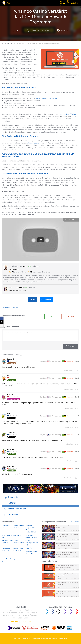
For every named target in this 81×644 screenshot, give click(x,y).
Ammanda (11, 450)
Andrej (25, 266)
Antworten (67, 371)
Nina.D (21, 287)
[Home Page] (4, 43)
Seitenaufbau (66, 639)
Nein (71, 316)
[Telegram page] (45, 612)
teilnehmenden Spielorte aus (47, 98)
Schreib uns (26, 622)
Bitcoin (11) (29, 550)
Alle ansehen (75, 523)
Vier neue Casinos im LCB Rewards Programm (67, 585)
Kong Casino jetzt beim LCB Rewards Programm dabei (68, 576)
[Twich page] (63, 612)
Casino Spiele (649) (6, 528)
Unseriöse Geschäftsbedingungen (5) (7, 560)
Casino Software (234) (7, 538)
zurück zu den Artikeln (10, 307)
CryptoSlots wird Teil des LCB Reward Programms (68, 594)
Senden (72, 346)
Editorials (10, 505)
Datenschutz (25, 639)
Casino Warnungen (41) (19, 543)
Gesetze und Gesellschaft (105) (31, 538)
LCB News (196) (18, 537)
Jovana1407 (11, 433)
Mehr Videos (71, 220)
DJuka (9, 376)
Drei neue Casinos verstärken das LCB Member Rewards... (67, 568)
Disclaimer (14, 639)
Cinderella (11, 468)
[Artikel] (61, 3)
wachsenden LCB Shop (68, 114)
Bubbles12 (11, 359)
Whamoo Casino (33, 143)
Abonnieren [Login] (48, 299)
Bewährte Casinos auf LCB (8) (31, 554)
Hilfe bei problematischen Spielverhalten (46, 639)
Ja (53, 316)
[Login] (72, 3)
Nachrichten (12, 499)
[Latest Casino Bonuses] (6, 3)
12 (66, 598)
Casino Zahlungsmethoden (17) (31, 544)
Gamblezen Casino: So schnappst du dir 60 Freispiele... (68, 528)
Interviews (11, 516)
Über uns (14, 622)
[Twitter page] (57, 612)
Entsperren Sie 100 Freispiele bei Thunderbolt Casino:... (66, 555)
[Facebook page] (51, 612)
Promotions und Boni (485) (19, 528)
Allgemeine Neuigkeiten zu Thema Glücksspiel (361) (31, 530)
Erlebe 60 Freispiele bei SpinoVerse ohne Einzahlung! (67, 537)
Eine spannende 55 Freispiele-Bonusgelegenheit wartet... (66, 546)
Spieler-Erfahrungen (15, 510)
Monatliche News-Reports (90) (7, 543)
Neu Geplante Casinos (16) (6, 551)
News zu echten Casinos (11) (18, 551)
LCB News (32, 299)
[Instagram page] (69, 612)
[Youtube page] (75, 612)
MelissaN (10, 395)
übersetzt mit (73, 361)
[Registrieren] (68, 3)
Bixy (9, 414)
